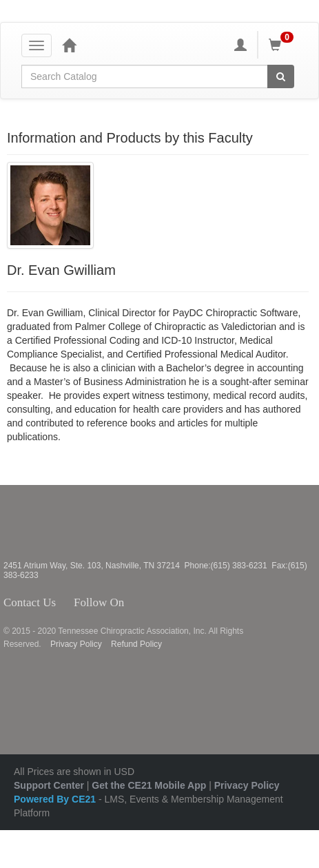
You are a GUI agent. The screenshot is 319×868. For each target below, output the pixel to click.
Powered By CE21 (56, 799)
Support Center (49, 785)
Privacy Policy (76, 644)
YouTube (191, 603)
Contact (67, 603)
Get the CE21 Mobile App (149, 785)
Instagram (166, 603)
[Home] (69, 45)
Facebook (132, 603)
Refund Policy (136, 644)
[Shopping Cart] (283, 45)
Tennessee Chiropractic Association (40, 523)
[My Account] (240, 45)
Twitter (147, 603)
